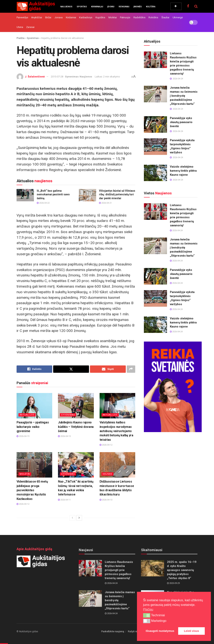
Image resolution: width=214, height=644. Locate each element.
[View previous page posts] (72, 518)
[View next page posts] (79, 518)
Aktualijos (27, 415)
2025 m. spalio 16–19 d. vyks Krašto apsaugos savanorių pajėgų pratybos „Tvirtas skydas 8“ (182, 570)
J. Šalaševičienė (35, 77)
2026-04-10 (106, 500)
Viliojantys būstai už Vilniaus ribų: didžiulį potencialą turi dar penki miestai (117, 194)
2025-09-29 (173, 583)
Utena (20, 27)
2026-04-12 (106, 445)
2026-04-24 (176, 230)
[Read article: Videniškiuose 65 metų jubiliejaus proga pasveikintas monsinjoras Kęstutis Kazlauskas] (34, 465)
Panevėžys (22, 17)
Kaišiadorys (86, 17)
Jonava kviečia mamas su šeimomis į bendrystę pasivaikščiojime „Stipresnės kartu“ (184, 96)
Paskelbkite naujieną (113, 631)
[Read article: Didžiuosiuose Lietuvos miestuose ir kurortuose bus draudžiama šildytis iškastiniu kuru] (117, 465)
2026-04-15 (64, 436)
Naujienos (66, 7)
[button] (147, 615)
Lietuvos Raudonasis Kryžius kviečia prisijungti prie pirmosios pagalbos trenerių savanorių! (119, 570)
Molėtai (113, 17)
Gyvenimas (33, 38)
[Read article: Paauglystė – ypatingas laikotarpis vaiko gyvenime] (34, 406)
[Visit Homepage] (36, 6)
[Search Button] (196, 6)
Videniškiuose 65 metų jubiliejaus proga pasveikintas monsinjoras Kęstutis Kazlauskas (32, 490)
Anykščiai (37, 17)
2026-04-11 (64, 500)
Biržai (48, 17)
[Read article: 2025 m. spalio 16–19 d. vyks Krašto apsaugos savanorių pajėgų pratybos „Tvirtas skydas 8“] (153, 568)
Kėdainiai (71, 17)
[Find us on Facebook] (188, 6)
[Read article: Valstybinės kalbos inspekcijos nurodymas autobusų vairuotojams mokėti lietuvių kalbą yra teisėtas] (117, 406)
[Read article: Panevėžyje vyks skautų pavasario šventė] (155, 124)
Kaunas (107, 474)
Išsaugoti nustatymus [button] (160, 631)
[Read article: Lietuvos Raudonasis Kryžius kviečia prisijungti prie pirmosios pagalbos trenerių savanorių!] (155, 60)
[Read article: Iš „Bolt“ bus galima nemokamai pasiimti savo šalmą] (25, 195)
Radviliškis (139, 17)
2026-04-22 (43, 203)
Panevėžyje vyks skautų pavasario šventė (181, 122)
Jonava (59, 17)
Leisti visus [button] (191, 631)
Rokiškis (153, 17)
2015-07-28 (57, 77)
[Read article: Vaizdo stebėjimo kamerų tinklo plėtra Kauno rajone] (155, 173)
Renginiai (124, 7)
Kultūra (151, 7)
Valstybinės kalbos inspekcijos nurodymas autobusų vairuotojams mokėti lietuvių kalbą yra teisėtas (116, 431)
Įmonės (138, 7)
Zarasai (30, 27)
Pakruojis (125, 17)
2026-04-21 (105, 203)
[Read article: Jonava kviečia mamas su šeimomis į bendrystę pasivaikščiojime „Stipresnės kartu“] (155, 94)
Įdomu (111, 7)
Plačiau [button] (148, 609)
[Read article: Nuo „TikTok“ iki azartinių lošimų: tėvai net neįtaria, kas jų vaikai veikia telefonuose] (76, 465)
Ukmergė (178, 17)
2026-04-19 (23, 436)
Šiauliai (165, 17)
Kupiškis (100, 17)
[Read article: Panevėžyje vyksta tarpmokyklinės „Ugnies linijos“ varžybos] (155, 147)
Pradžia (21, 38)
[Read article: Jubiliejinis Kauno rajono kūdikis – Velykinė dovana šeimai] (76, 406)
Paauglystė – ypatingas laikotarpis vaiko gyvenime (33, 427)
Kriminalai (97, 7)
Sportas (82, 7)
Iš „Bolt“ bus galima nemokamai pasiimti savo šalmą (53, 194)
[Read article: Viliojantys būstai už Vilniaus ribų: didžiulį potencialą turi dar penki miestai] (87, 195)
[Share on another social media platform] (131, 369)
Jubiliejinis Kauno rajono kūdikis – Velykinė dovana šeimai (76, 427)
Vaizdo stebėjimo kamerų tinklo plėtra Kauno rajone (183, 171)
